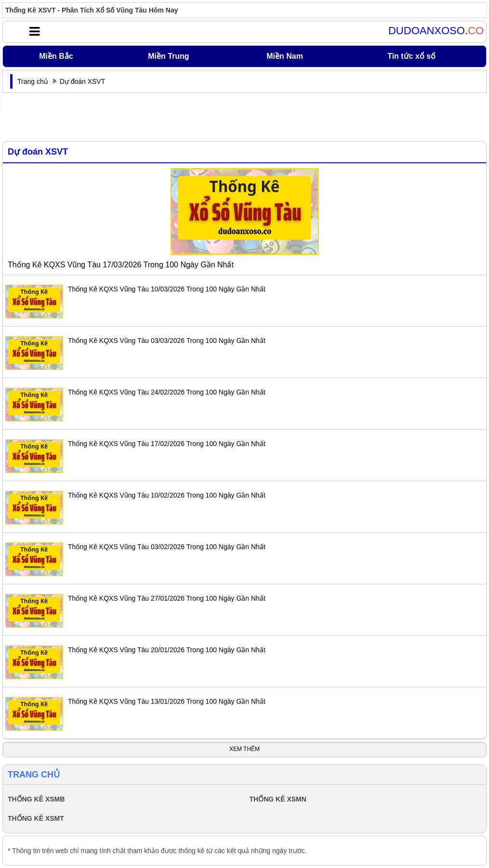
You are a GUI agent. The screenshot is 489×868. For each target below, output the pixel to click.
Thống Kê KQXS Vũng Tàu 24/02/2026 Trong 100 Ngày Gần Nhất (167, 392)
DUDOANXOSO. (436, 31)
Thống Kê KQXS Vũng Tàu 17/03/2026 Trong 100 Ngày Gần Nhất (121, 265)
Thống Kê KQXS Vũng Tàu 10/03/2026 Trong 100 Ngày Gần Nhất (167, 289)
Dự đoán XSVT (38, 152)
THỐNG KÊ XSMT (36, 818)
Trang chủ (33, 81)
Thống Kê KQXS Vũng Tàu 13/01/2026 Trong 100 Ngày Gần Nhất (167, 701)
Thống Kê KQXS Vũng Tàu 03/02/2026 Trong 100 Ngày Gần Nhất (167, 547)
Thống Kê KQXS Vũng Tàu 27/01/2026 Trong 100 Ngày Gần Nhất (167, 598)
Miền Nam (285, 56)
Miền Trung (168, 56)
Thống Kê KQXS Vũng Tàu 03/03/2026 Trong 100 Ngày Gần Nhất (167, 341)
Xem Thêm (244, 749)
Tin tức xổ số (411, 56)
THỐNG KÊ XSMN (278, 799)
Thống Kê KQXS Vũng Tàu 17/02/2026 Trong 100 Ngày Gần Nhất (167, 444)
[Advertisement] (245, 117)
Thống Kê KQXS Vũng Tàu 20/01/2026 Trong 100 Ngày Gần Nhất (167, 650)
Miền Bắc (56, 56)
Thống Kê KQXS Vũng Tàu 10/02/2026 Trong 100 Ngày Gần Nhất (167, 495)
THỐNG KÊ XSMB (36, 799)
